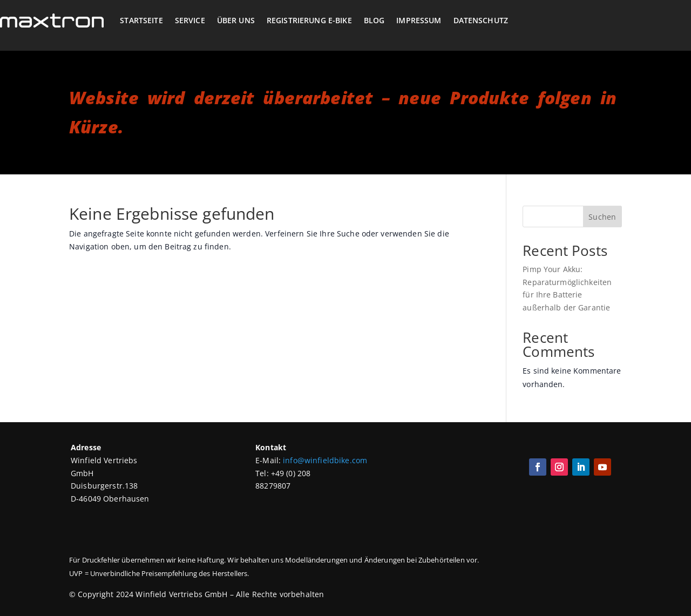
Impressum (419, 20)
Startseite (141, 20)
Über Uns (236, 20)
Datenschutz (481, 20)
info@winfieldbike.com (325, 460)
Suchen (602, 217)
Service (190, 20)
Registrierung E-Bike (309, 20)
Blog (374, 20)
